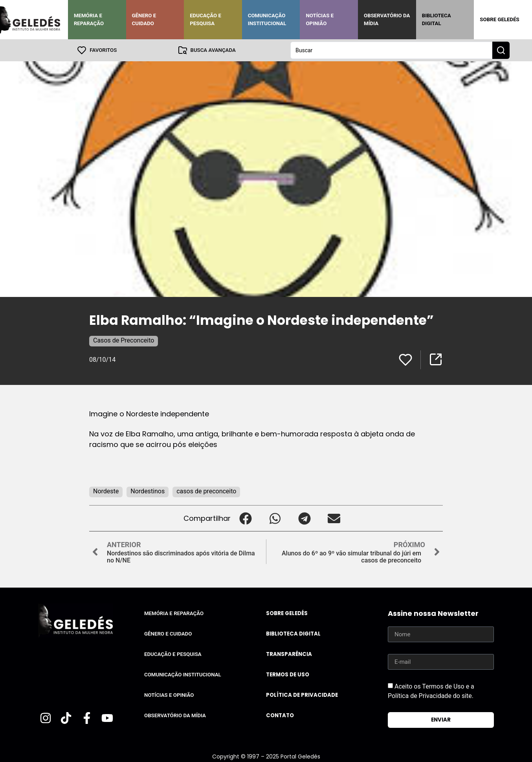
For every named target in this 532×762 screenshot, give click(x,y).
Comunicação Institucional (267, 19)
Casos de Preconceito (124, 340)
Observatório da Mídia (387, 19)
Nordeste (106, 491)
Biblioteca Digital (437, 19)
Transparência (289, 654)
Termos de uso (288, 675)
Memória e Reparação (89, 19)
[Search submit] (501, 50)
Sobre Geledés (499, 19)
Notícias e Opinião (320, 19)
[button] (245, 518)
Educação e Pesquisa (205, 19)
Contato (280, 715)
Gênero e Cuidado (144, 19)
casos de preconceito (206, 491)
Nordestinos (148, 491)
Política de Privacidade (302, 695)
